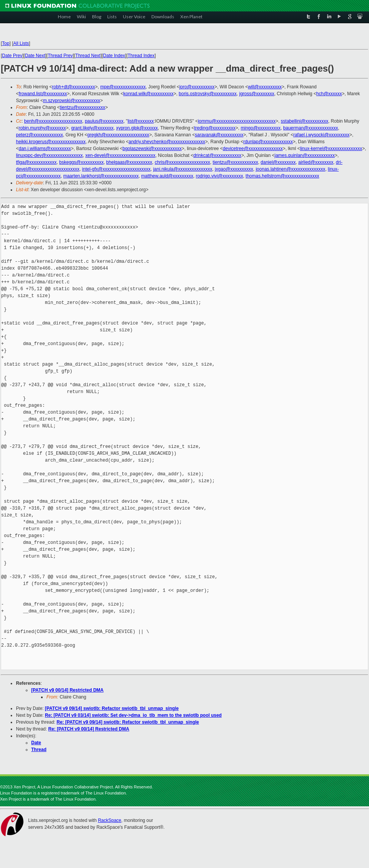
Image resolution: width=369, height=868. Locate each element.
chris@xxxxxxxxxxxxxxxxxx (183, 162)
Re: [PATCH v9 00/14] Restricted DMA (89, 729)
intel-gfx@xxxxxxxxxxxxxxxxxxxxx (116, 169)
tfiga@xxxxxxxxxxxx (36, 162)
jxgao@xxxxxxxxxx (234, 169)
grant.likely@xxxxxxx (92, 128)
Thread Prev (60, 56)
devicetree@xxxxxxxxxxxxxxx (253, 149)
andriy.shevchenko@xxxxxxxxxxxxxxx (167, 142)
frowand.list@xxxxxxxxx (43, 94)
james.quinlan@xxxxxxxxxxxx (305, 155)
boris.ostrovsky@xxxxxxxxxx (208, 94)
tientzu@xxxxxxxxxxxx (83, 107)
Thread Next (88, 56)
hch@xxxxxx (329, 94)
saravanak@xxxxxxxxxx (219, 135)
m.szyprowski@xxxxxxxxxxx (72, 101)
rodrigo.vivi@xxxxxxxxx (219, 176)
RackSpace (109, 820)
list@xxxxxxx (141, 121)
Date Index (114, 56)
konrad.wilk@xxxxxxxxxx (148, 94)
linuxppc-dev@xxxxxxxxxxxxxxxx (49, 155)
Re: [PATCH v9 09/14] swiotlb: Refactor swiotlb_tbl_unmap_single (128, 722)
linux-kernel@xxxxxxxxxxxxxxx (331, 149)
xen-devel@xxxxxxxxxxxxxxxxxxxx (120, 155)
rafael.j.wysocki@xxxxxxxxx (321, 135)
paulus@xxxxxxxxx (104, 121)
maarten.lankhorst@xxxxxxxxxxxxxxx (101, 176)
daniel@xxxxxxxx (278, 162)
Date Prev (12, 56)
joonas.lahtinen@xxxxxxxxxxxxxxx (290, 169)
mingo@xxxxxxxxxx (261, 128)
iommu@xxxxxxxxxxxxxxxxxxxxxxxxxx (237, 121)
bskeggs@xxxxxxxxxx (82, 162)
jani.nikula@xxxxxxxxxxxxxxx (183, 169)
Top (6, 43)
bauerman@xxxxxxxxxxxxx (310, 128)
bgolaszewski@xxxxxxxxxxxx (152, 149)
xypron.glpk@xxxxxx (137, 128)
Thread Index (141, 56)
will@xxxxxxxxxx (265, 87)
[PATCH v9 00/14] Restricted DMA (67, 690)
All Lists (21, 43)
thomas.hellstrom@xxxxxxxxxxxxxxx (283, 176)
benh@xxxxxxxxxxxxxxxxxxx (53, 121)
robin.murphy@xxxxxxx (42, 128)
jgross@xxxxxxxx (257, 94)
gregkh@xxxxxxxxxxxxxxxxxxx (118, 135)
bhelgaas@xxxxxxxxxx (129, 162)
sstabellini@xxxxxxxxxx (305, 121)
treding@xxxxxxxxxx (215, 128)
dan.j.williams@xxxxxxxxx (45, 149)
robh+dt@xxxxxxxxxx (74, 87)
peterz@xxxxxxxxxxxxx (40, 135)
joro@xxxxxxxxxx (197, 87)
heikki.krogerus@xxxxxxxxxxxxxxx (51, 142)
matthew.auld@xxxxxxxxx (167, 176)
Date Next (35, 56)
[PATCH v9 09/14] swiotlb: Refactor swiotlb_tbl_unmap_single (112, 708)
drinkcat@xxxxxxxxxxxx (217, 155)
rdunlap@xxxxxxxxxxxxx (268, 142)
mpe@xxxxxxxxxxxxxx (123, 87)
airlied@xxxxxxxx (316, 162)
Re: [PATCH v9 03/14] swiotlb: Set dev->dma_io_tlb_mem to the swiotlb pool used (133, 715)
